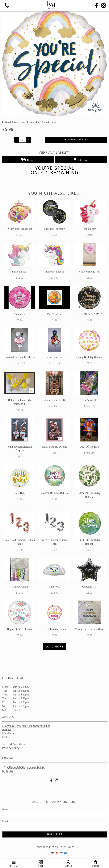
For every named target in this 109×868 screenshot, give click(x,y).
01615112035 (16, 767)
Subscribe (54, 835)
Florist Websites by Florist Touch (54, 847)
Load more (54, 647)
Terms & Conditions (14, 744)
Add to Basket (76, 140)
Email (5, 821)
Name (5, 809)
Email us (8, 771)
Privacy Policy (11, 748)
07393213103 (36, 767)
